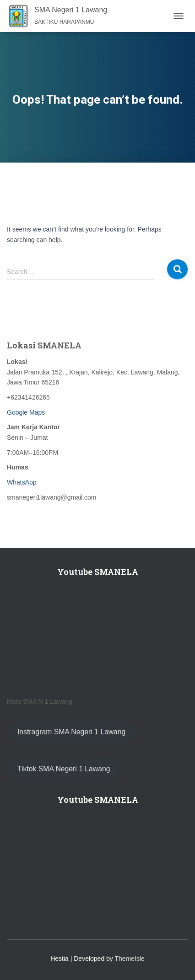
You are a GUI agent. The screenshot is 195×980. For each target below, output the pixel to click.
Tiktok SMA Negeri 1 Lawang (64, 769)
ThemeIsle (130, 959)
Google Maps (26, 412)
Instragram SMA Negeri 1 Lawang (71, 732)
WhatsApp (22, 482)
